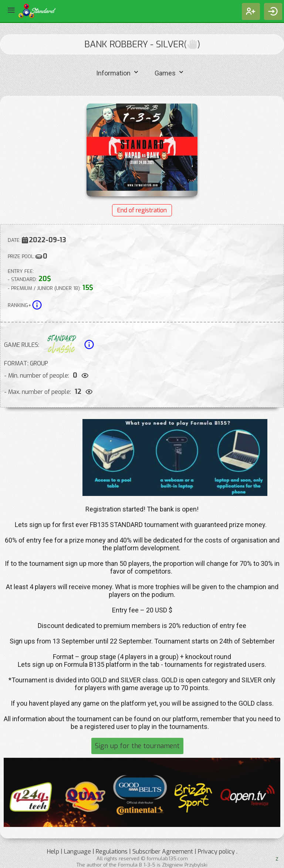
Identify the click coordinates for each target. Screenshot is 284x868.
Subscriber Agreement (163, 852)
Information (118, 72)
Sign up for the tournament (137, 746)
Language (77, 852)
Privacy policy (216, 852)
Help (53, 852)
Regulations (112, 852)
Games (170, 72)
